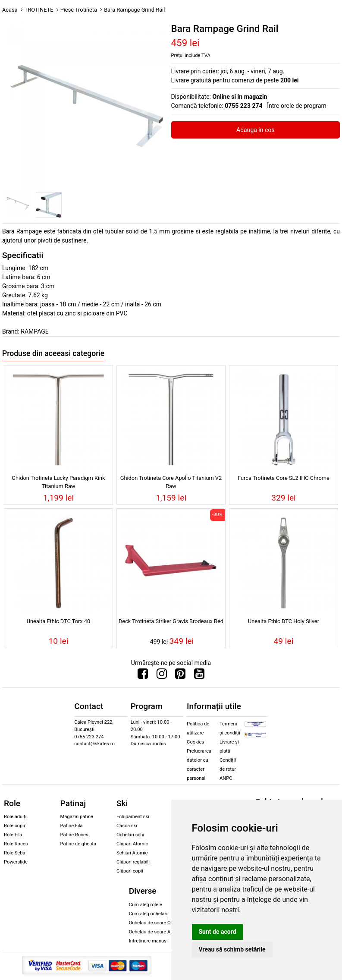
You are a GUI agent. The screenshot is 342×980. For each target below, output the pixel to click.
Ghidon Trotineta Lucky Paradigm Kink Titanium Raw (58, 482)
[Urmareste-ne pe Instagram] (162, 676)
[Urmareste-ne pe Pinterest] (180, 676)
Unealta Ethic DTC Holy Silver (284, 621)
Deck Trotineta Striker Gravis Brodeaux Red (171, 621)
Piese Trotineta (79, 10)
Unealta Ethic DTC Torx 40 (59, 621)
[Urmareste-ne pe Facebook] (143, 676)
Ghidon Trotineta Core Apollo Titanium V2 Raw (171, 482)
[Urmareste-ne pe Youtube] (199, 676)
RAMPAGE (35, 331)
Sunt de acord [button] (218, 932)
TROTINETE (39, 10)
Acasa (10, 10)
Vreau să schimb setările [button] (232, 949)
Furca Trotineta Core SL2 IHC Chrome (284, 478)
